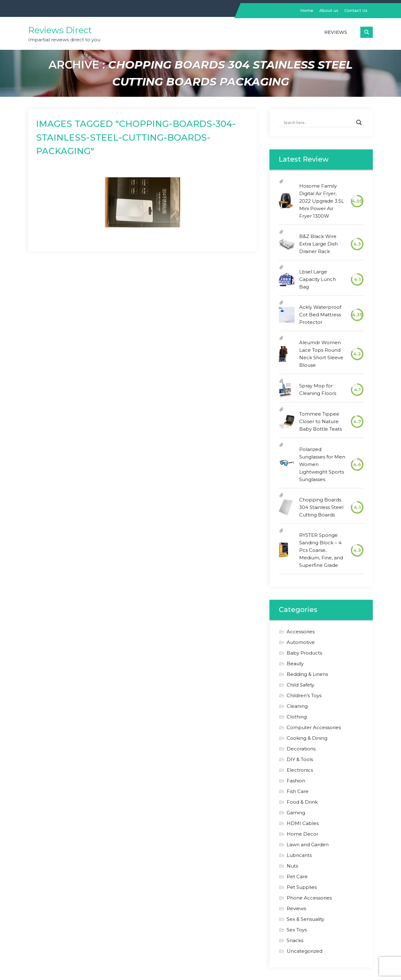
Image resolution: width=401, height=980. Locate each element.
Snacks (295, 940)
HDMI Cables (303, 823)
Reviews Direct (60, 30)
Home (307, 10)
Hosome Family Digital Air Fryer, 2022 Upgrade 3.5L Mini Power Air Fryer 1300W (322, 201)
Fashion (296, 781)
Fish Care (298, 791)
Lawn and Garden (308, 845)
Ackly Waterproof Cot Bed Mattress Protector (320, 315)
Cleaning (297, 706)
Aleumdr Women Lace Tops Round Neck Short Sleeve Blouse (321, 354)
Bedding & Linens (307, 674)
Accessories (301, 632)
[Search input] (318, 122)
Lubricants (299, 855)
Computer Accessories (314, 727)
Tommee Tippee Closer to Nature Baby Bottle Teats (320, 421)
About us (329, 10)
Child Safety (300, 685)
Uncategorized (305, 951)
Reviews (336, 32)
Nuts (292, 866)
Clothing (297, 717)
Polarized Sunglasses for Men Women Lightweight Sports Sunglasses (322, 464)
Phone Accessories (309, 898)
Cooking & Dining (307, 738)
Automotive (301, 642)
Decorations (301, 749)
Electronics (300, 770)
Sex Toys (297, 930)
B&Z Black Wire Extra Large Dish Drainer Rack (318, 244)
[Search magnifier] (359, 122)
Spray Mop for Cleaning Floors (318, 389)
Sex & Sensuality (305, 919)
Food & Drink (302, 802)
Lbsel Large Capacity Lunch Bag (318, 279)
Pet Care (297, 876)
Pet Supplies (302, 887)
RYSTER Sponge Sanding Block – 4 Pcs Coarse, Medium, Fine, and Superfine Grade (321, 550)
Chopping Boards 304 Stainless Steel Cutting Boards (321, 507)
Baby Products (304, 653)
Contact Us (356, 10)
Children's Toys (304, 695)
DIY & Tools (300, 759)
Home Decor (302, 834)
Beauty (295, 664)
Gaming (296, 813)
